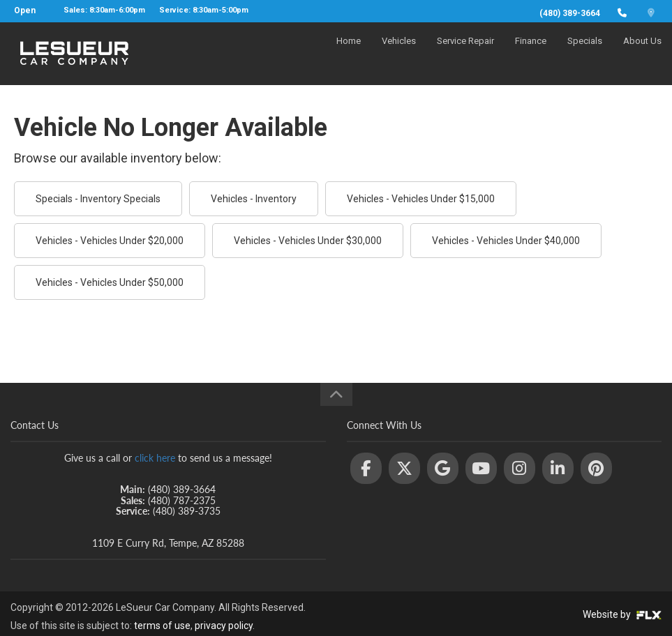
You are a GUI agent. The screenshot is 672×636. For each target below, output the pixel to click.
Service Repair (465, 53)
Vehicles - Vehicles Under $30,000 (308, 241)
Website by (622, 614)
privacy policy (224, 626)
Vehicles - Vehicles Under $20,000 (110, 241)
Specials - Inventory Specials (98, 199)
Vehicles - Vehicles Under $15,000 (421, 199)
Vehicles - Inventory (254, 199)
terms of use (162, 626)
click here (155, 458)
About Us (642, 53)
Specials (585, 53)
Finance (531, 53)
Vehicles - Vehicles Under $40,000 (506, 241)
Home (349, 53)
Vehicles (399, 53)
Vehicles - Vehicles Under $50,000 (110, 282)
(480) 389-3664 (570, 13)
